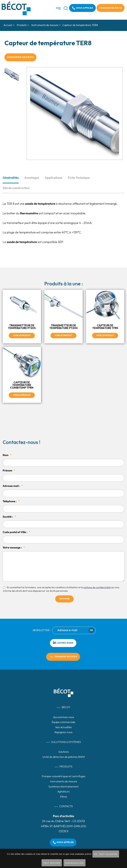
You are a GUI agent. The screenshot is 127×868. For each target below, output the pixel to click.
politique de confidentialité (97, 587)
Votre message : (14, 548)
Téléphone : (11, 501)
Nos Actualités (64, 727)
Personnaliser (74, 863)
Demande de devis (111, 8)
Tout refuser (52, 863)
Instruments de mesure (64, 782)
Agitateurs (63, 792)
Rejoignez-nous (63, 732)
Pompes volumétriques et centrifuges (64, 776)
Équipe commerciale (63, 722)
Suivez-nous (63, 642)
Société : (9, 517)
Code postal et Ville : (16, 532)
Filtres (64, 797)
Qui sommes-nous (64, 717)
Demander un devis (20, 57)
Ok (91, 630)
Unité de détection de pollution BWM (64, 757)
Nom (7, 455)
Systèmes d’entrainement (63, 787)
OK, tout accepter (106, 854)
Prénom (9, 471)
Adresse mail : (13, 486)
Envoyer (64, 599)
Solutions (64, 752)
